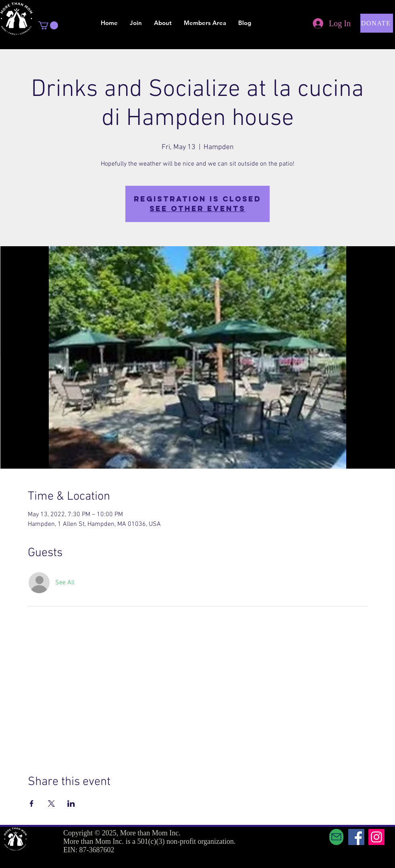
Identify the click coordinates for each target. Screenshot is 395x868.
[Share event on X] (51, 804)
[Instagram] (376, 837)
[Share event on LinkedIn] (71, 804)
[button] (48, 25)
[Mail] (336, 837)
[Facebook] (356, 837)
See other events (197, 209)
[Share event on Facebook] (32, 804)
